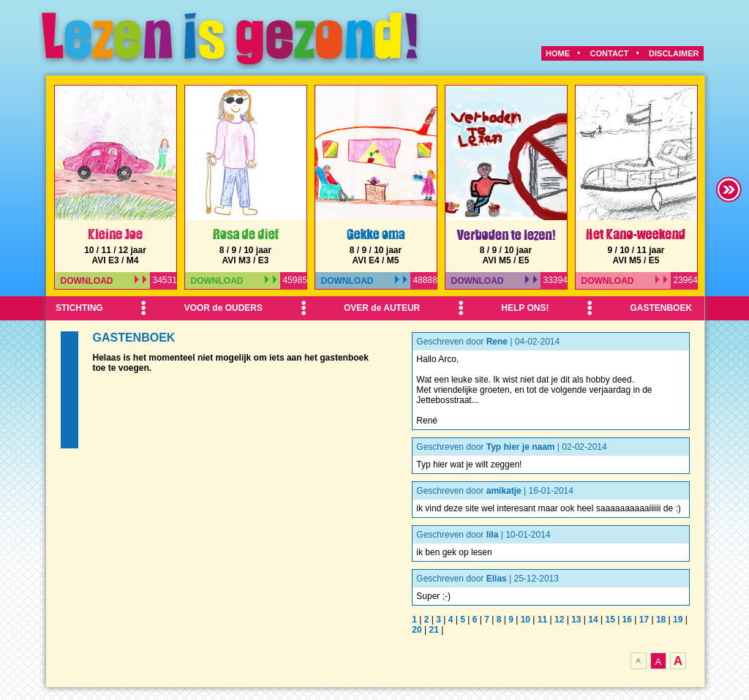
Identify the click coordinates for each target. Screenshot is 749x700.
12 (559, 620)
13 (576, 620)
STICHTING (79, 308)
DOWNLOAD (104, 281)
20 (417, 630)
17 (644, 620)
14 (593, 620)
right (730, 189)
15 (610, 620)
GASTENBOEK (661, 308)
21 (433, 630)
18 (661, 620)
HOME (558, 53)
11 (542, 620)
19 (678, 620)
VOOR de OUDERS (223, 308)
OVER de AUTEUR (382, 308)
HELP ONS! (525, 308)
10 (526, 620)
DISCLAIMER (674, 53)
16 (627, 620)
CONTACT (610, 53)
